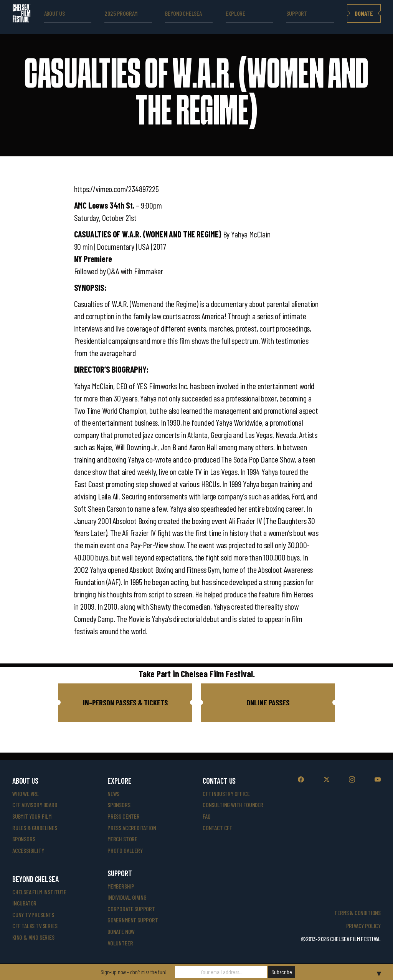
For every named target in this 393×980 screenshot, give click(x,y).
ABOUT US (55, 13)
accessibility (28, 850)
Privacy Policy (363, 926)
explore (235, 13)
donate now (121, 931)
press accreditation (132, 828)
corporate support (131, 909)
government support (133, 920)
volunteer (120, 943)
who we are (26, 793)
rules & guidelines (35, 828)
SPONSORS (119, 805)
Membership (121, 886)
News (113, 793)
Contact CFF (217, 828)
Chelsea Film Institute (39, 892)
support (297, 13)
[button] (125, 703)
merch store (122, 839)
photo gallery (125, 850)
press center (124, 816)
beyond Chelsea (183, 13)
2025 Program (121, 13)
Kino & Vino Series (33, 937)
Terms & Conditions (357, 913)
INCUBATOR (24, 903)
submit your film (32, 816)
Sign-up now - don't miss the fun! (133, 972)
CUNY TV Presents (33, 915)
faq (206, 816)
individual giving (127, 897)
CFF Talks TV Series (35, 926)
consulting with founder (233, 805)
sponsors (24, 839)
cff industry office (226, 793)
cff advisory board (35, 805)
